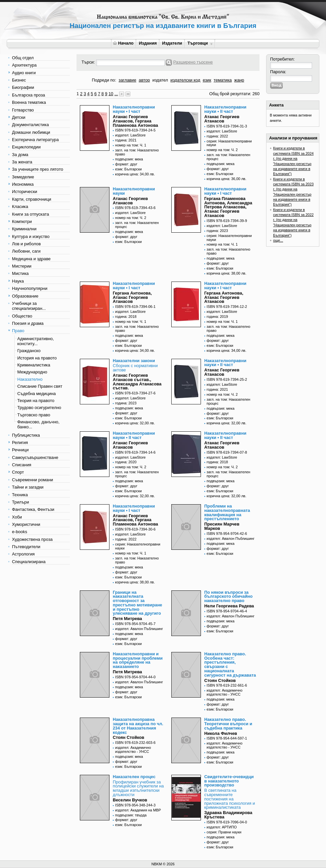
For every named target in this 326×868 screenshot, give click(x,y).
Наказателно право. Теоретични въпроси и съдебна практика (228, 724)
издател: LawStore (130, 135)
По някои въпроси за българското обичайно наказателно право (228, 597)
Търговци (200, 43)
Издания (148, 43)
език (207, 80)
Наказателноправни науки (134, 191)
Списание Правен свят (40, 386)
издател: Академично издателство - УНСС (225, 692)
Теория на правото (36, 401)
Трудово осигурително (39, 408)
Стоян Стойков (220, 680)
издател (160, 80)
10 (111, 94)
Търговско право (34, 415)
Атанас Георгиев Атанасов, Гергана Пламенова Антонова (135, 121)
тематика (223, 80)
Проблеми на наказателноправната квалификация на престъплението (227, 512)
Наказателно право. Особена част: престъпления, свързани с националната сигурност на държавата (230, 664)
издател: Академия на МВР (138, 810)
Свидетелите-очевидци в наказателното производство (229, 781)
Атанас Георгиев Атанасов (222, 119)
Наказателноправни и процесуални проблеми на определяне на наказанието (138, 660)
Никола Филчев (221, 733)
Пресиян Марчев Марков (222, 526)
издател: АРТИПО (222, 827)
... (116, 94)
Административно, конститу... (36, 341)
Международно (32, 372)
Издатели (172, 43)
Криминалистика (34, 365)
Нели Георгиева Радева (229, 606)
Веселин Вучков (130, 800)
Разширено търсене (193, 62)
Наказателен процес (134, 777)
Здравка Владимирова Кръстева (228, 815)
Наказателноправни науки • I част (134, 109)
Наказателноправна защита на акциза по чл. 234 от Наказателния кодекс (138, 726)
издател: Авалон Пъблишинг (231, 539)
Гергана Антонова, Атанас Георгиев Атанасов (132, 297)
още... (278, 240)
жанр (239, 80)
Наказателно (30, 379)
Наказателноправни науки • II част (225, 109)
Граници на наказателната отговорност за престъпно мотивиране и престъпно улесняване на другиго (137, 603)
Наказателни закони (134, 361)
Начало (123, 43)
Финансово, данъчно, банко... (38, 424)
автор (144, 80)
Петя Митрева (127, 619)
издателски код (185, 80)
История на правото (37, 358)
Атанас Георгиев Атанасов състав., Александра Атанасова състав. (137, 382)
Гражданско (29, 351)
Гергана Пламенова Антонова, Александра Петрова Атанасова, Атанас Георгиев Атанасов (228, 207)
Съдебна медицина (37, 394)
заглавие (128, 80)
